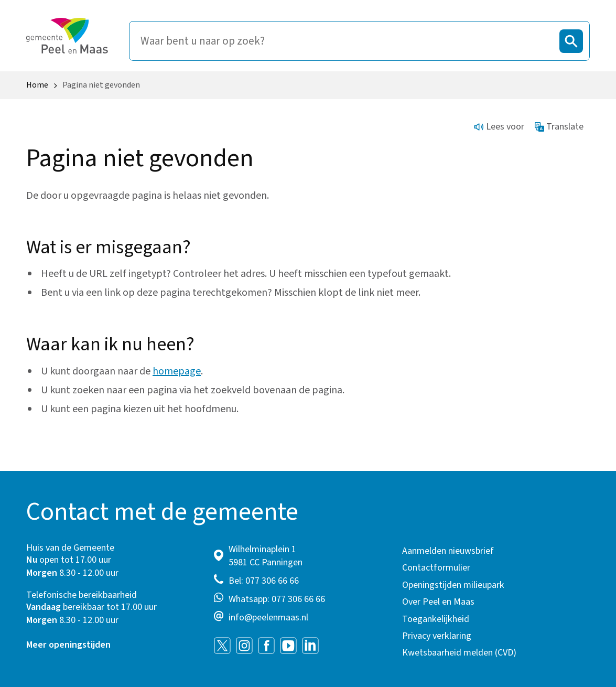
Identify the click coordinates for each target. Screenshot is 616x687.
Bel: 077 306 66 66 (264, 581)
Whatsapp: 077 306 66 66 (277, 599)
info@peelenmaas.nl (268, 618)
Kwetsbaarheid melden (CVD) (459, 653)
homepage (177, 371)
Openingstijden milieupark (453, 585)
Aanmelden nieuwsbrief (448, 551)
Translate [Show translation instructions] (559, 127)
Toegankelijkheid (436, 619)
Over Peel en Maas (438, 602)
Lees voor (499, 127)
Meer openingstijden (68, 645)
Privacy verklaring (437, 636)
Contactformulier (436, 568)
